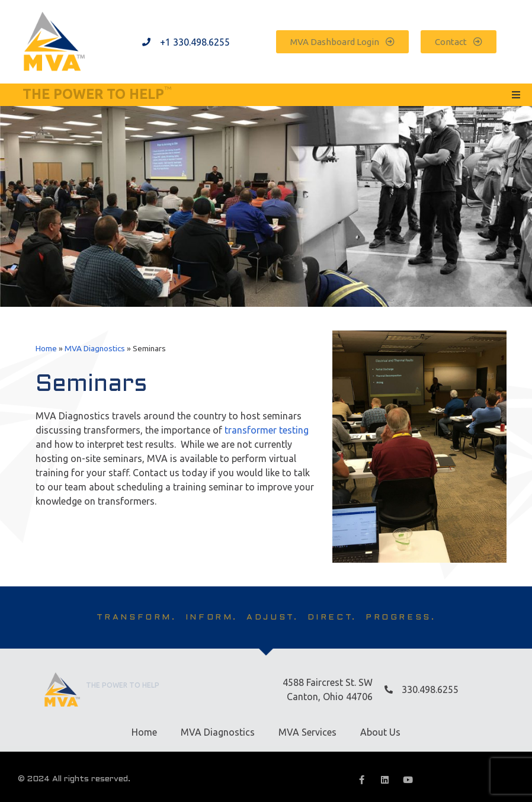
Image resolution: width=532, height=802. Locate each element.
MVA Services (307, 732)
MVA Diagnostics (95, 348)
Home (46, 348)
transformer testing (267, 430)
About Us (380, 732)
